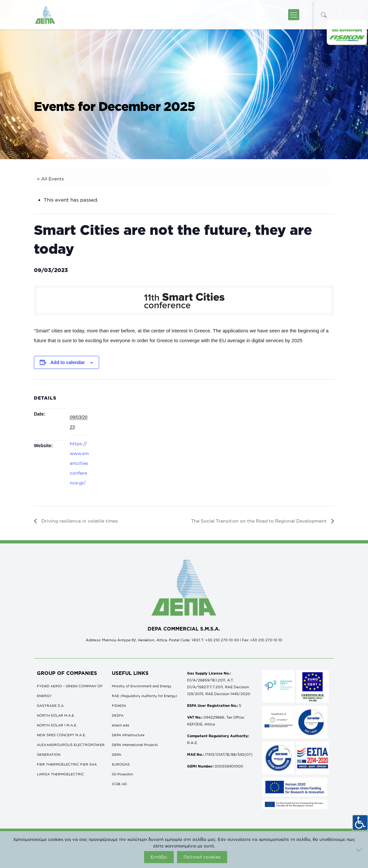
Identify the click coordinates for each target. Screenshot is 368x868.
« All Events (51, 179)
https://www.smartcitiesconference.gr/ (79, 463)
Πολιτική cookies (202, 857)
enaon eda (120, 725)
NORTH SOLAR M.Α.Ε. (56, 715)
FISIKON (119, 706)
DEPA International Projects (135, 745)
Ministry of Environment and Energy (142, 686)
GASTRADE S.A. (51, 706)
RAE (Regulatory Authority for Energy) (145, 696)
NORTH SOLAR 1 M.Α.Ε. (57, 725)
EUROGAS (121, 764)
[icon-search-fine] (324, 15)
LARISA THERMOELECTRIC (60, 774)
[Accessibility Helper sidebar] (360, 823)
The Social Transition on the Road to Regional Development (259, 521)
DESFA (118, 715)
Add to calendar (67, 362)
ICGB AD (119, 784)
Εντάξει (159, 857)
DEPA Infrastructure (128, 735)
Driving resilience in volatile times (79, 521)
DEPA (117, 754)
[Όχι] (360, 850)
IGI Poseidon (122, 774)
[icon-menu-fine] (294, 15)
